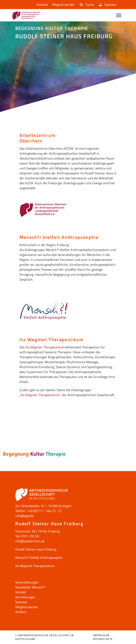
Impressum (101, 635)
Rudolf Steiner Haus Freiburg (36, 549)
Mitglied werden (63, 5)
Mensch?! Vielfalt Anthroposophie (39, 558)
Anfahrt (21, 612)
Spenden (107, 5)
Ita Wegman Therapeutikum (45, 347)
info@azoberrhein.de (30, 541)
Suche (86, 5)
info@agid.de (24, 516)
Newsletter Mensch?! (30, 587)
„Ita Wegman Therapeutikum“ (40, 395)
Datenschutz (103, 639)
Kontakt (42, 5)
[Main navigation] (119, 15)
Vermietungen (25, 597)
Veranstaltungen (27, 582)
